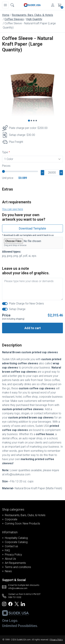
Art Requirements (15, 563)
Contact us (11, 546)
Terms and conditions (18, 567)
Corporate (11, 519)
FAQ (7, 550)
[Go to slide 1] (29, 121)
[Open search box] (12, 5)
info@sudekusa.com (18, 588)
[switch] (5, 304)
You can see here (13, 209)
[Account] (53, 5)
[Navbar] (5, 5)
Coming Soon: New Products (22, 524)
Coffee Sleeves (14, 19)
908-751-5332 (15, 597)
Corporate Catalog (16, 542)
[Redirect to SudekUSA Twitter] (17, 604)
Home (6, 15)
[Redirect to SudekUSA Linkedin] (23, 604)
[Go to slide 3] (34, 121)
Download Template (32, 228)
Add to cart (33, 328)
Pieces (6, 166)
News (8, 571)
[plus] (61, 173)
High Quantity (34, 19)
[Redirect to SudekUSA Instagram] (4, 604)
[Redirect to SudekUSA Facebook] (10, 604)
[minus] (42, 173)
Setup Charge (17, 309)
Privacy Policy (13, 555)
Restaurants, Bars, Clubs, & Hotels (32, 15)
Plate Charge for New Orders (26, 304)
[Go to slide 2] (31, 121)
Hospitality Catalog (16, 538)
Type (5, 152)
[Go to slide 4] (36, 121)
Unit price (8, 178)
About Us (10, 559)
